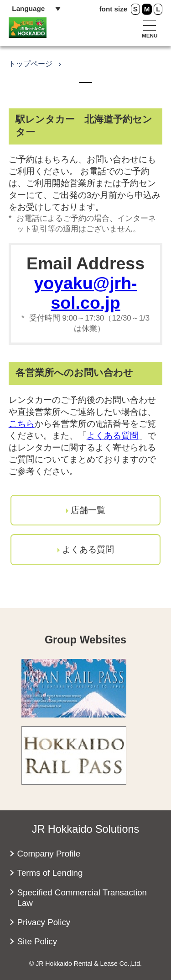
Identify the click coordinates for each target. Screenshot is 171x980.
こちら (22, 424)
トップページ (31, 64)
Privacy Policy (44, 922)
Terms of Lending (50, 873)
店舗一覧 (88, 510)
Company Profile (49, 854)
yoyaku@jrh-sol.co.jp (85, 293)
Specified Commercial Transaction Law (82, 898)
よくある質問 (113, 436)
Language (28, 8)
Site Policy (37, 941)
